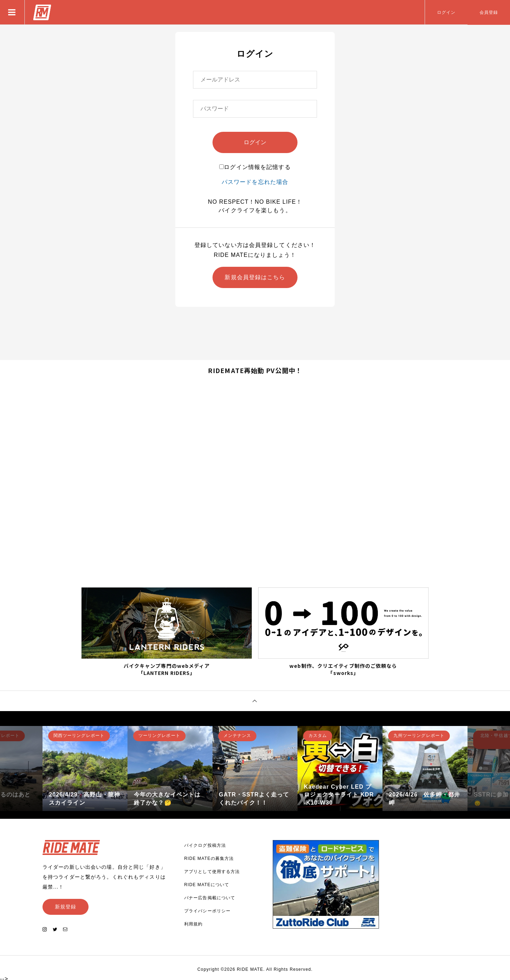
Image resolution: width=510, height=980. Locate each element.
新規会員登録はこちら (255, 277)
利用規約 (193, 923)
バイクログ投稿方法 (205, 844)
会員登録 (489, 12)
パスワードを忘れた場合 (255, 182)
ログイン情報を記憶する (255, 167)
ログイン (446, 12)
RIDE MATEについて (207, 883)
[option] (85, 767)
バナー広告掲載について (210, 896)
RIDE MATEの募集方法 (209, 857)
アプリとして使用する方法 (212, 870)
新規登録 (66, 905)
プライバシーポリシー (207, 909)
